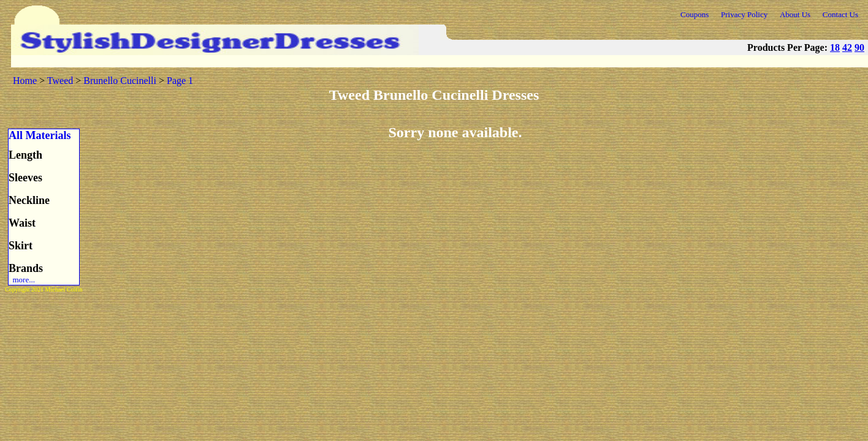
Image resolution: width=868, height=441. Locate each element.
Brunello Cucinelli (120, 81)
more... (22, 280)
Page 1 (180, 81)
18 (835, 47)
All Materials (40, 135)
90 (859, 47)
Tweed (60, 81)
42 (847, 47)
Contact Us (840, 14)
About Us (795, 14)
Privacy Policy (744, 14)
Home (25, 81)
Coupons (695, 14)
